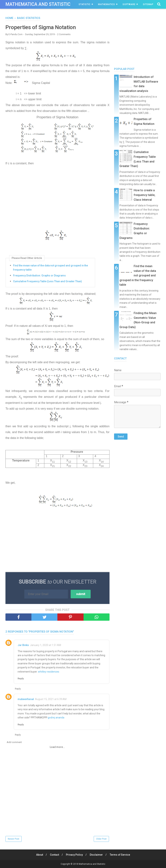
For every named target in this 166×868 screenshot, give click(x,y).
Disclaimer (96, 855)
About (40, 855)
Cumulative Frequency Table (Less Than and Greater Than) (47, 281)
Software (129, 4)
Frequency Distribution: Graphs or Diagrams (39, 276)
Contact (54, 855)
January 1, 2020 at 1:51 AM (45, 645)
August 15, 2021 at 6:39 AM (51, 699)
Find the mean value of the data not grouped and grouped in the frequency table (50, 267)
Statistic (85, 4)
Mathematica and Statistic (38, 4)
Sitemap (148, 4)
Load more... (57, 747)
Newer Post (14, 839)
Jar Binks (23, 645)
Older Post (101, 839)
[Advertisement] (57, 201)
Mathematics (107, 4)
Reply (21, 678)
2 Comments (64, 34)
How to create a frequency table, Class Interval (144, 195)
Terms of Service (120, 855)
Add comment (14, 742)
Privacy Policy (74, 855)
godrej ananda (56, 718)
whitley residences (49, 672)
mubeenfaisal (26, 699)
